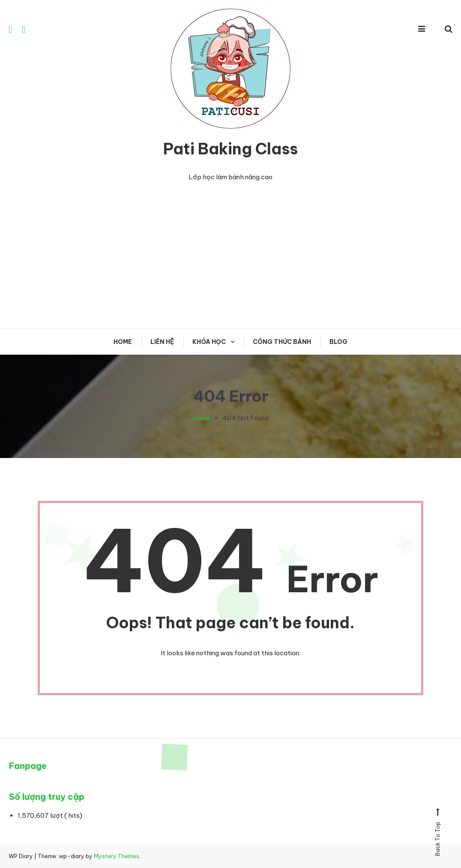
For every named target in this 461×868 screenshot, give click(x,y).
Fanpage (28, 766)
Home (123, 342)
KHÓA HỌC (209, 342)
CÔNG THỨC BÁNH (282, 342)
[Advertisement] (230, 256)
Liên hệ (162, 342)
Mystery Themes (117, 856)
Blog (338, 342)
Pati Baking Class (230, 149)
